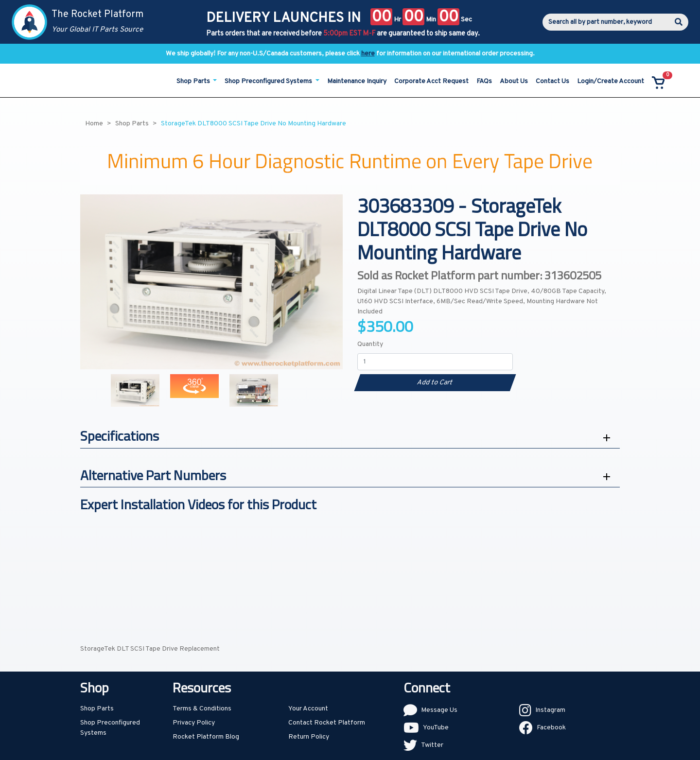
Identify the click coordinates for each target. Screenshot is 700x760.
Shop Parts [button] (194, 81)
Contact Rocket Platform (327, 723)
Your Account (308, 709)
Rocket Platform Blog (206, 737)
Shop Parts (97, 709)
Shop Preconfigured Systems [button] (269, 81)
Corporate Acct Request (431, 81)
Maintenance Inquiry (357, 81)
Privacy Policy (194, 723)
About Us (514, 81)
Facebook (551, 728)
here (368, 54)
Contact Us (552, 81)
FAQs (484, 81)
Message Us (439, 710)
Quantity (370, 344)
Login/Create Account (611, 81)
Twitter (432, 745)
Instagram (550, 710)
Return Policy (309, 737)
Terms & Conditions (202, 709)
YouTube (436, 728)
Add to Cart (435, 383)
